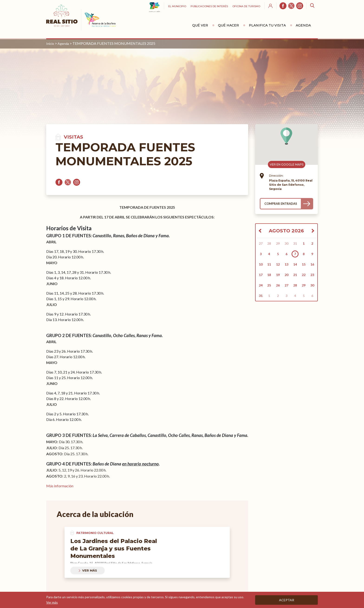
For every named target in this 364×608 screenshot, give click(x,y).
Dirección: (276, 176)
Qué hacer (228, 25)
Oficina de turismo (246, 6)
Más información (60, 486)
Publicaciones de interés (209, 6)
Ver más (90, 570)
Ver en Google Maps (287, 164)
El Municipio (177, 6)
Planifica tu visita (267, 25)
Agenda (303, 25)
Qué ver (200, 25)
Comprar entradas (281, 204)
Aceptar (287, 600)
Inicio (50, 44)
